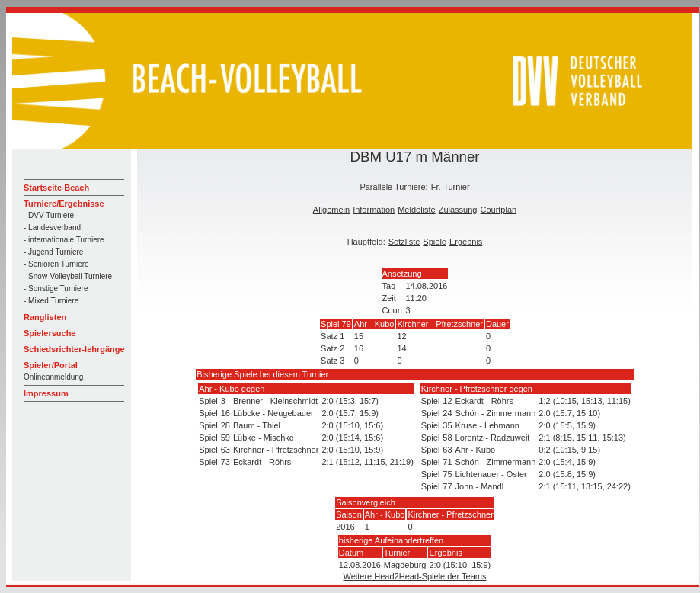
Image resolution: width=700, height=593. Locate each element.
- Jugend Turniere (53, 252)
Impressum (46, 393)
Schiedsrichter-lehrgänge (74, 349)
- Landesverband (52, 228)
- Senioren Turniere (56, 264)
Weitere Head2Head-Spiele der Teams (415, 576)
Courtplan (498, 210)
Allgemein (331, 210)
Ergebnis (466, 242)
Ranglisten (45, 317)
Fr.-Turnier (451, 187)
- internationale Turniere (64, 240)
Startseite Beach (56, 188)
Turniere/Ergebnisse (64, 204)
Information (374, 210)
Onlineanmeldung (53, 377)
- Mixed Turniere (51, 301)
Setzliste (404, 242)
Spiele (435, 242)
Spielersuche (50, 333)
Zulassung (458, 210)
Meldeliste (417, 210)
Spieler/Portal (51, 365)
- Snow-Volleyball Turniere (68, 276)
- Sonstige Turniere (56, 288)
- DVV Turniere (49, 215)
